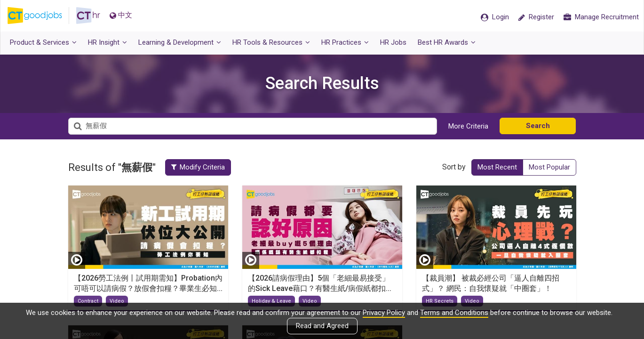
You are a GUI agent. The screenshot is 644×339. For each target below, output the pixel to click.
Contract (88, 301)
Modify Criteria (198, 167)
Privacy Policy (384, 313)
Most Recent (497, 167)
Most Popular (549, 167)
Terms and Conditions (454, 313)
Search (538, 126)
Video (117, 301)
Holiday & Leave (271, 301)
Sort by (454, 167)
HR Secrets (440, 301)
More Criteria (468, 126)
